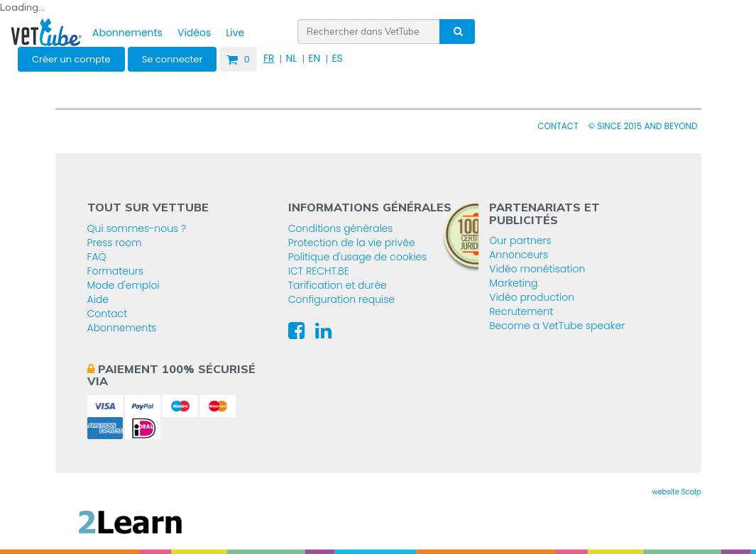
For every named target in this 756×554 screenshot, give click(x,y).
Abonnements (127, 33)
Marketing (513, 283)
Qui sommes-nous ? (137, 228)
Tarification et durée (338, 285)
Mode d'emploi (124, 285)
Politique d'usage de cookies (358, 257)
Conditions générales (341, 228)
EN (314, 58)
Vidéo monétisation (537, 269)
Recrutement (521, 311)
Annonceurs (519, 255)
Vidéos (194, 33)
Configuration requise (341, 299)
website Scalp (676, 492)
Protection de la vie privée (352, 243)
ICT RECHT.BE (319, 271)
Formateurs (115, 271)
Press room (115, 243)
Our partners (520, 240)
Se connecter (172, 59)
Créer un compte (71, 59)
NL (291, 58)
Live (235, 33)
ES (337, 58)
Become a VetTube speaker (557, 326)
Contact (558, 126)
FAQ (97, 257)
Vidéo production (532, 297)
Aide (98, 299)
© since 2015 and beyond (643, 126)
